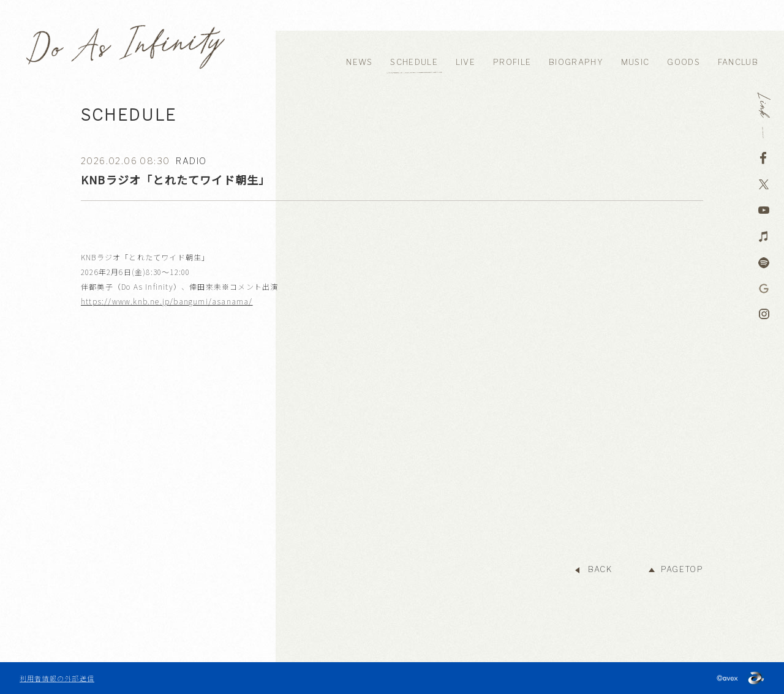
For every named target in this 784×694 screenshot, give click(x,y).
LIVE (466, 62)
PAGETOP (682, 569)
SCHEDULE (414, 62)
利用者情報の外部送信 (57, 678)
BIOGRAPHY (576, 62)
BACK (600, 569)
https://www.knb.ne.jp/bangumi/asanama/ (167, 301)
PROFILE (512, 62)
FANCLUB (738, 62)
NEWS (359, 62)
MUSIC (635, 62)
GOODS (684, 62)
